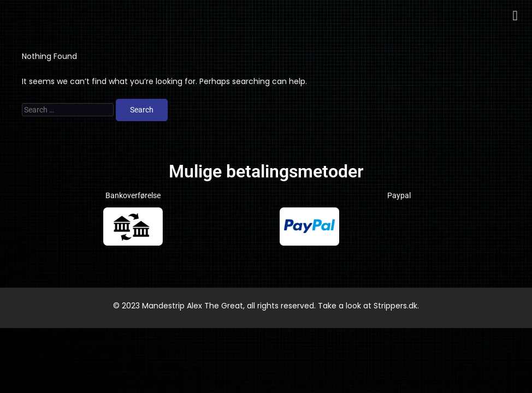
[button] (515, 16)
